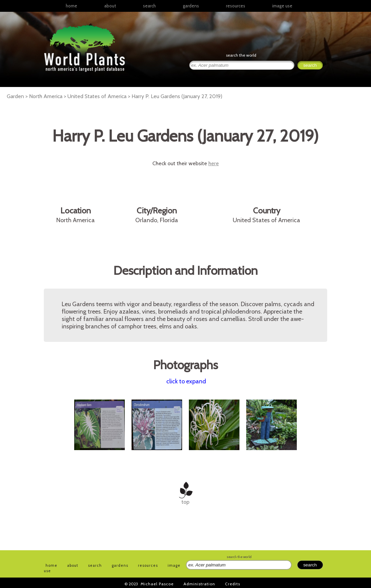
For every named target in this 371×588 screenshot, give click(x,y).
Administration (199, 584)
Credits (233, 584)
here (214, 163)
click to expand (186, 381)
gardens (191, 6)
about (110, 6)
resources (148, 565)
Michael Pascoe (157, 584)
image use (282, 6)
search (149, 6)
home (72, 6)
